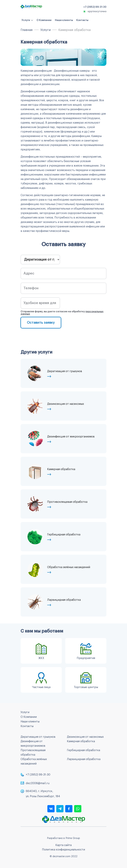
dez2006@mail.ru (38, 783)
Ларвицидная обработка (84, 759)
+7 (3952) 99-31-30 (38, 775)
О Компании (44, 20)
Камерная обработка (81, 741)
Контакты (82, 20)
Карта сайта (63, 845)
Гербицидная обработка (83, 750)
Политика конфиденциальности (63, 850)
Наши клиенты (64, 20)
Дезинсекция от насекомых (85, 737)
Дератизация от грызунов (38, 737)
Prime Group (73, 838)
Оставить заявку (41, 323)
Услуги (26, 20)
